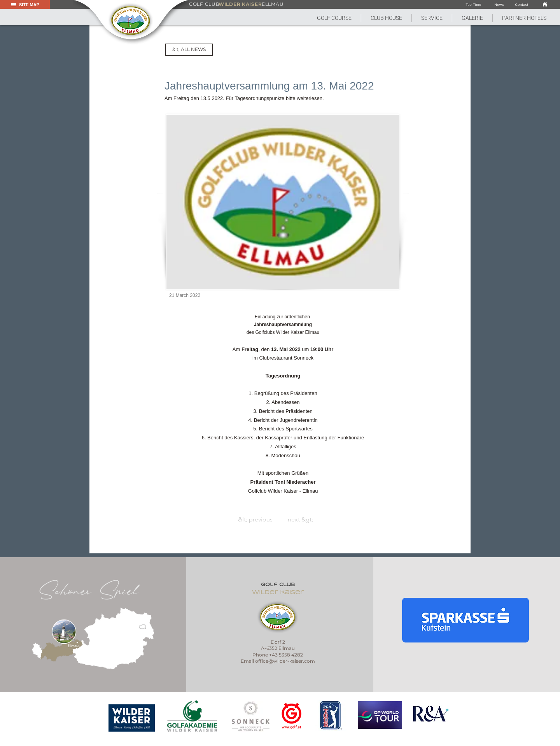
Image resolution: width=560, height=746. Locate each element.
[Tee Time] (473, 5)
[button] (334, 18)
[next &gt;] (379, 520)
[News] (499, 5)
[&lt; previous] (181, 520)
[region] (132, 718)
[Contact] (522, 5)
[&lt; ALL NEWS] (189, 50)
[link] (545, 4)
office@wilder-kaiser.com (285, 661)
